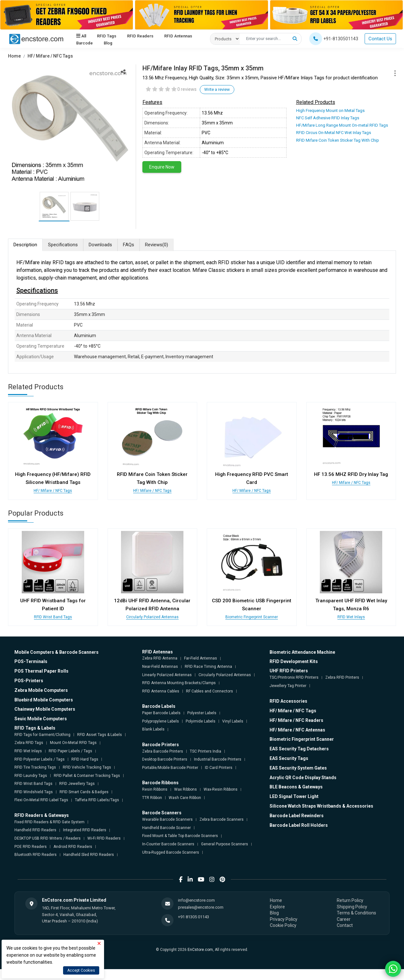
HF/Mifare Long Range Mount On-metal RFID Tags (342, 125)
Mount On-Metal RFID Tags (73, 743)
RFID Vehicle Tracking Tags (87, 767)
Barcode (85, 43)
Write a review (217, 89)
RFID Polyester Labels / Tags (40, 759)
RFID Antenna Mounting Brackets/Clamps (179, 683)
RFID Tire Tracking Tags (35, 767)
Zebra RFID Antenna (160, 658)
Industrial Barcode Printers (218, 759)
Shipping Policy (352, 907)
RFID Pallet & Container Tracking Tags (87, 776)
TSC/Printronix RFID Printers (294, 677)
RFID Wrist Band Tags (53, 617)
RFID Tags (107, 36)
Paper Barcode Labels (161, 713)
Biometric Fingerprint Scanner (252, 617)
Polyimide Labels (201, 721)
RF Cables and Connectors (210, 691)
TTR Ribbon (152, 798)
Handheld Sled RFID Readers (89, 855)
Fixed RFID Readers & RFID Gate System (49, 822)
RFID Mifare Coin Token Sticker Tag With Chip (338, 140)
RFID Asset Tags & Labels (100, 735)
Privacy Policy (284, 919)
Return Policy (350, 900)
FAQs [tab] (129, 245)
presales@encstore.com (201, 907)
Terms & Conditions (356, 913)
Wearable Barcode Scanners (167, 819)
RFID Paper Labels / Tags (70, 751)
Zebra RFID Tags (29, 743)
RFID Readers (140, 36)
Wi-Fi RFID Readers (104, 838)
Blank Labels (153, 729)
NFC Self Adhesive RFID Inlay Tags (328, 118)
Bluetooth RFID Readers (36, 855)
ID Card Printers (219, 768)
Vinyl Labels (233, 721)
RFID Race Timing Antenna (208, 667)
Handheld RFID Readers (35, 830)
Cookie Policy (283, 925)
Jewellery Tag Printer (288, 686)
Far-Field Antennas (201, 658)
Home (14, 56)
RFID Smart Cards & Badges (84, 792)
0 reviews (187, 89)
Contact (345, 925)
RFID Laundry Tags (31, 776)
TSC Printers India (206, 751)
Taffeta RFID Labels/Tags (97, 800)
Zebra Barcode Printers (163, 751)
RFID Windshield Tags (34, 792)
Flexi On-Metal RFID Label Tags (41, 800)
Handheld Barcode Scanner (166, 828)
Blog (108, 43)
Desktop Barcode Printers (165, 759)
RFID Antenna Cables (161, 691)
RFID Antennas (178, 36)
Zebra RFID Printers (342, 677)
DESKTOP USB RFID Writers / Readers (48, 838)
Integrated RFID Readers (85, 830)
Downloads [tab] (100, 245)
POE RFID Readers (31, 847)
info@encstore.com (196, 900)
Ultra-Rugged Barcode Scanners (171, 852)
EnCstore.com (200, 950)
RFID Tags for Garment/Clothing (42, 735)
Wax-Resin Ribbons (221, 789)
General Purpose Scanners (225, 844)
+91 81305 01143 (194, 917)
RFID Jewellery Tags (77, 784)
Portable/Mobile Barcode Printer (170, 768)
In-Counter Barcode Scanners (168, 844)
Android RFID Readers (73, 847)
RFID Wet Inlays (351, 617)
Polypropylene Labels (161, 721)
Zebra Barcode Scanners (222, 819)
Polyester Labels (202, 713)
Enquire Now (162, 167)
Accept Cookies (81, 970)
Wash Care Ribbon (185, 798)
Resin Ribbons (155, 789)
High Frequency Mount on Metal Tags (330, 111)
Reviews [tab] (157, 245)
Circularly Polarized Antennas (152, 617)
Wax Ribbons (186, 789)
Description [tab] (25, 245)
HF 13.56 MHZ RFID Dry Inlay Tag (351, 474)
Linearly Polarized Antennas (167, 675)
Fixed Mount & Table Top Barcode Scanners (180, 836)
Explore (277, 907)
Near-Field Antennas (160, 667)
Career (344, 919)
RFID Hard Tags (85, 759)
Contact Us (380, 39)
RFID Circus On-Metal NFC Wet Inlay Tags (334, 133)
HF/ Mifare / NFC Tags (50, 56)
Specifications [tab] (63, 245)
